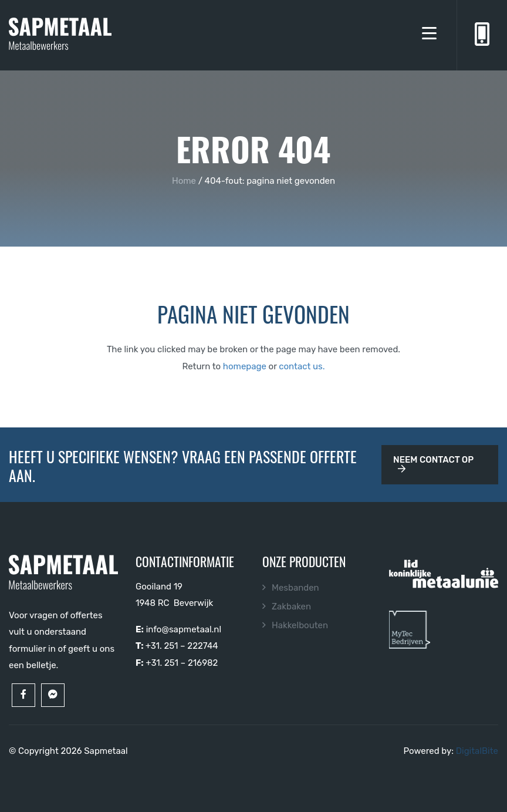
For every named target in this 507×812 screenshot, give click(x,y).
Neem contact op (433, 464)
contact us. (302, 366)
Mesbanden (295, 588)
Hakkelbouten (300, 625)
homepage (245, 366)
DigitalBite (477, 751)
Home (184, 181)
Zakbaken (291, 607)
